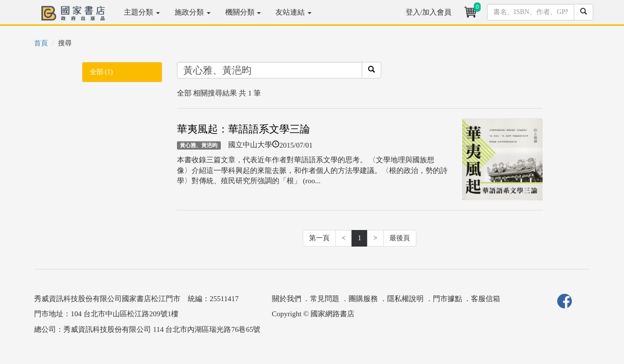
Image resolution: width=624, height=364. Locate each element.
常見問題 (325, 299)
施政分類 (193, 12)
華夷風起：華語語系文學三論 (244, 129)
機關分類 (243, 12)
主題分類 (142, 12)
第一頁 (319, 238)
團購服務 (363, 299)
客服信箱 (486, 299)
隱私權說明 (405, 299)
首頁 (41, 43)
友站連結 (293, 12)
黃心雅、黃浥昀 (199, 145)
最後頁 (400, 238)
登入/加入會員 (429, 12)
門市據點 (448, 299)
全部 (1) (101, 72)
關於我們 (287, 299)
